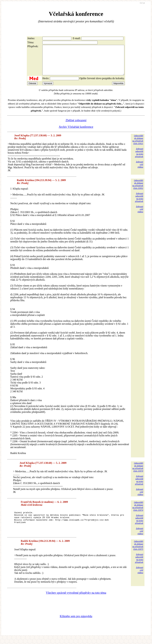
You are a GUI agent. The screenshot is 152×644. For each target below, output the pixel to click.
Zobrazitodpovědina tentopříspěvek (139, 158)
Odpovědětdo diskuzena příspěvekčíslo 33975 (138, 551)
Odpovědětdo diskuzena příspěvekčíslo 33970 (138, 473)
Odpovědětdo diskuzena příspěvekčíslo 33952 (138, 190)
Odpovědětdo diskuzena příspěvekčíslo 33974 (138, 512)
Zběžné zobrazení (76, 126)
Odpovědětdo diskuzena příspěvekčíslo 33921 (138, 145)
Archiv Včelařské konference (76, 133)
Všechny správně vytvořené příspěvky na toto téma (76, 599)
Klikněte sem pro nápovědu (76, 622)
